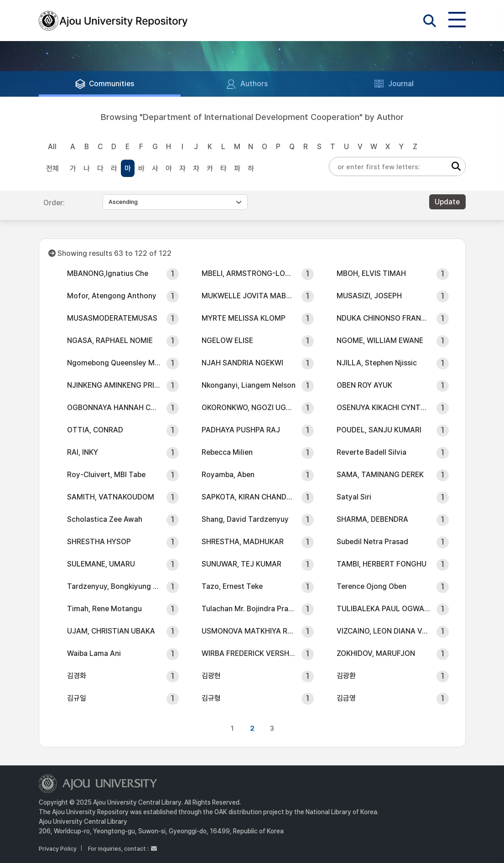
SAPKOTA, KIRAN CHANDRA (249, 497)
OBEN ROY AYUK (364, 385)
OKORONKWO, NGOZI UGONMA (249, 408)
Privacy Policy (58, 849)
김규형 (211, 698)
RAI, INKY (83, 452)
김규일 (77, 698)
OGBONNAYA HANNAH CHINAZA (114, 408)
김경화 (77, 676)
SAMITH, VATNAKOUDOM (111, 497)
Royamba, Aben (228, 475)
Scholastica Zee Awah (105, 519)
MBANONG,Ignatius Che (108, 273)
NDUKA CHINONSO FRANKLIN (384, 318)
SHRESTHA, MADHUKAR (243, 542)
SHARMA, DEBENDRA (372, 519)
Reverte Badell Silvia (372, 452)
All (52, 147)
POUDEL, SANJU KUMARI (379, 430)
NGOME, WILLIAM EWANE (380, 341)
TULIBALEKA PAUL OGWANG (384, 609)
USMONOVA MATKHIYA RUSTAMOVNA (249, 631)
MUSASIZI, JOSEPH (369, 296)
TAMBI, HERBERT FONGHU (382, 564)
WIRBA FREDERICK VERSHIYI (249, 653)
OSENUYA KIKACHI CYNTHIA (384, 408)
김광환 (346, 676)
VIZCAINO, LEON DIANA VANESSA (384, 631)
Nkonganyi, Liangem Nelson (249, 385)
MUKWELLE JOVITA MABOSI (249, 296)
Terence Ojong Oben (372, 586)
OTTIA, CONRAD (95, 430)
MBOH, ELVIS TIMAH (371, 273)
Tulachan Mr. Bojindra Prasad (249, 609)
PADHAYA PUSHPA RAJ (241, 430)
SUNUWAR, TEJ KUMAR (242, 564)
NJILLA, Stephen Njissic (377, 363)
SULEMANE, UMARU (101, 564)
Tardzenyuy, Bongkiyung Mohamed (114, 586)
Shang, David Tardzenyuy (245, 519)
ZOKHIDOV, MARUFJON (376, 653)
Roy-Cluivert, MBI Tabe (106, 475)
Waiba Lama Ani (94, 653)
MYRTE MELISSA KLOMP (244, 318)
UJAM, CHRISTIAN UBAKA (111, 631)
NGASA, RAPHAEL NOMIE (110, 341)
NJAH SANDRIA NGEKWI (242, 363)
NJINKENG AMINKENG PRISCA (114, 385)
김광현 (211, 676)
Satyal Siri (354, 497)
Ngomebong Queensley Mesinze (114, 363)
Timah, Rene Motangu (104, 609)
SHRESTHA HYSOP (99, 542)
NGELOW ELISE (227, 341)
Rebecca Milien (227, 452)
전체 (52, 169)
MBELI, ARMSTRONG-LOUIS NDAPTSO (249, 273)
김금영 (346, 698)
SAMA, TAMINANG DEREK (380, 475)
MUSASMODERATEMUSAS (112, 318)
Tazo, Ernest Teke (232, 586)
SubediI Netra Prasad (372, 542)
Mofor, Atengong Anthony (112, 296)
